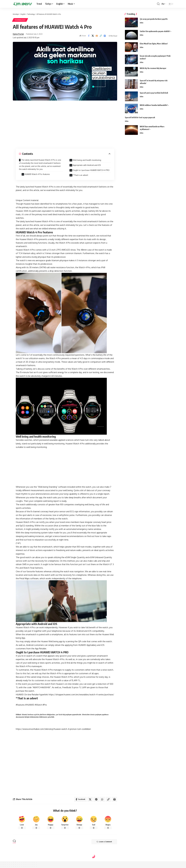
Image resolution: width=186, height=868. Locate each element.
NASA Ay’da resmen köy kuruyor (153, 68)
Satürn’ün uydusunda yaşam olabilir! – (156, 31)
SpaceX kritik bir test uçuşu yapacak (140, 117)
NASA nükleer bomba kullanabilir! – (154, 105)
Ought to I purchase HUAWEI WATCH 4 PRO (91, 170)
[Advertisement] (65, 124)
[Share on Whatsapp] (102, 799)
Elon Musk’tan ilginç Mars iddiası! (154, 44)
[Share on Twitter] (93, 36)
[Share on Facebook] (89, 36)
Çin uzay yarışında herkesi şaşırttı (154, 19)
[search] (158, 4)
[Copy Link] (101, 36)
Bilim (142, 23)
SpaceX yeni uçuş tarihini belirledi (154, 93)
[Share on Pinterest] (96, 799)
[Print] (105, 36)
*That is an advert (81, 175)
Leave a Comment (104, 842)
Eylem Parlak (18, 34)
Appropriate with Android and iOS (87, 165)
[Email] (97, 36)
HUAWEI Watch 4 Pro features (37, 174)
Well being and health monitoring (87, 160)
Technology (20, 20)
